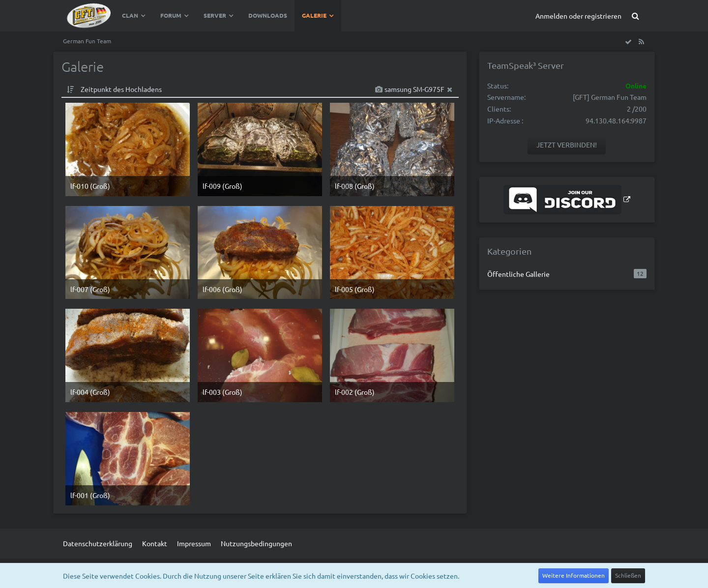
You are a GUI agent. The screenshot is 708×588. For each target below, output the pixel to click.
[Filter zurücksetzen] (450, 89)
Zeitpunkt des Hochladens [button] (121, 89)
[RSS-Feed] (641, 41)
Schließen (628, 575)
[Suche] (635, 16)
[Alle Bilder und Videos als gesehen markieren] (628, 41)
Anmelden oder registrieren (578, 16)
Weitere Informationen (574, 575)
